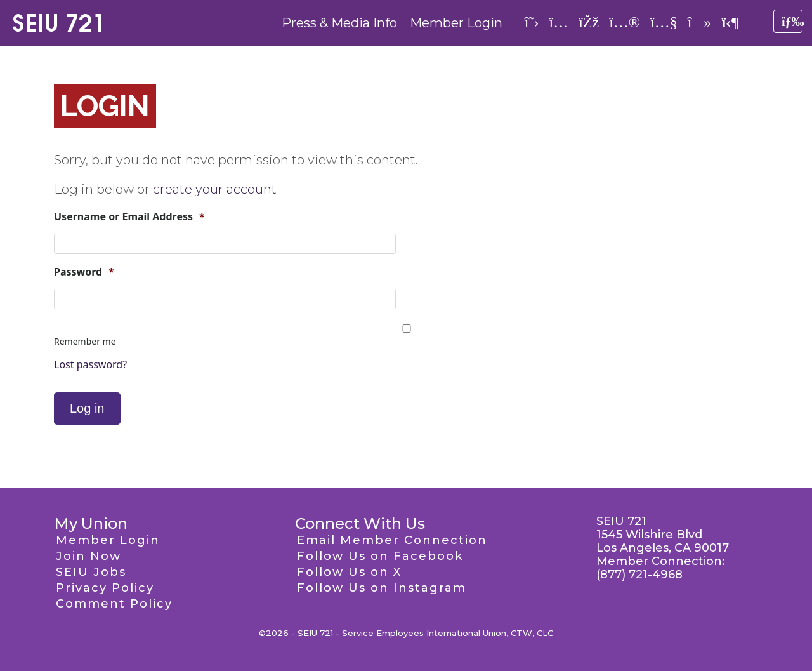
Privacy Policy (105, 588)
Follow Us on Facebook (380, 556)
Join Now (88, 556)
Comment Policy (114, 604)
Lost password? (90, 364)
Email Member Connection (392, 540)
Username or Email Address (129, 217)
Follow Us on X (349, 572)
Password (84, 272)
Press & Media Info (339, 23)
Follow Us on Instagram (382, 588)
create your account (215, 189)
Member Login (456, 23)
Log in (87, 408)
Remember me (85, 341)
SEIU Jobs (91, 572)
